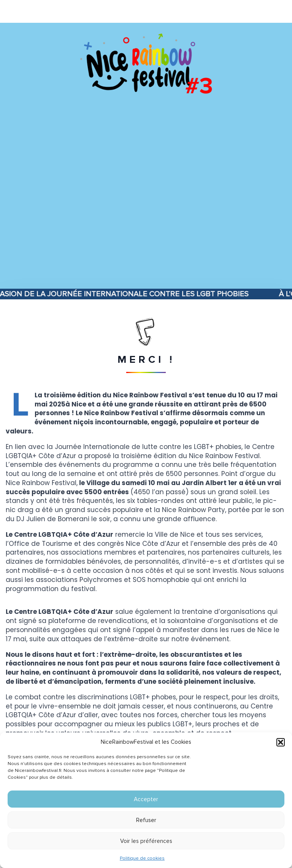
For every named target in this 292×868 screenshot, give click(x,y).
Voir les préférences (146, 841)
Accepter (146, 799)
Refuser (146, 820)
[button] (281, 742)
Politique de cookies (142, 858)
